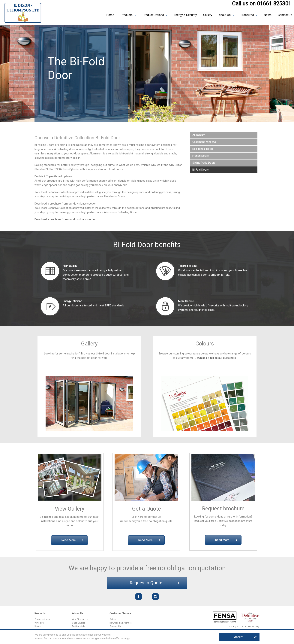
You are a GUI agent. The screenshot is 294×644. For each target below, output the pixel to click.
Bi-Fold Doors (201, 170)
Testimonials (78, 626)
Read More (73, 540)
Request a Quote (154, 583)
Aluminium (199, 135)
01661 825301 (274, 4)
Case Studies (79, 623)
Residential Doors (203, 149)
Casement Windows (204, 142)
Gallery (208, 15)
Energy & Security (185, 15)
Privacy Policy (236, 626)
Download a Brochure (120, 623)
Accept (245, 637)
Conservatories (42, 619)
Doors (37, 626)
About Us (225, 15)
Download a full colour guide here (215, 358)
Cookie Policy (252, 626)
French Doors (201, 156)
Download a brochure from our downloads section (65, 219)
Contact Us (285, 15)
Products (127, 15)
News (268, 15)
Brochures (247, 15)
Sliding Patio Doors (204, 163)
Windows (39, 623)
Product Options (153, 15)
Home (110, 15)
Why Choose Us (80, 619)
